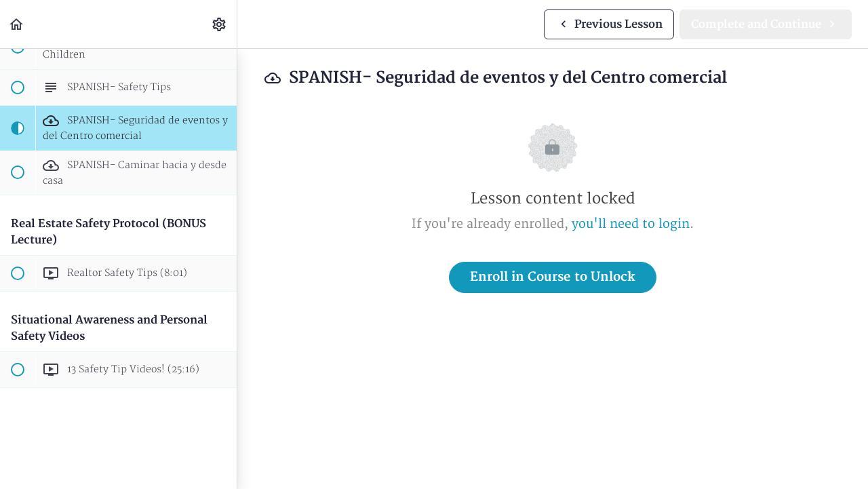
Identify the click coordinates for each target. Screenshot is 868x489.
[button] (17, 24)
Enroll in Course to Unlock (553, 277)
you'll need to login (631, 224)
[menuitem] (220, 24)
